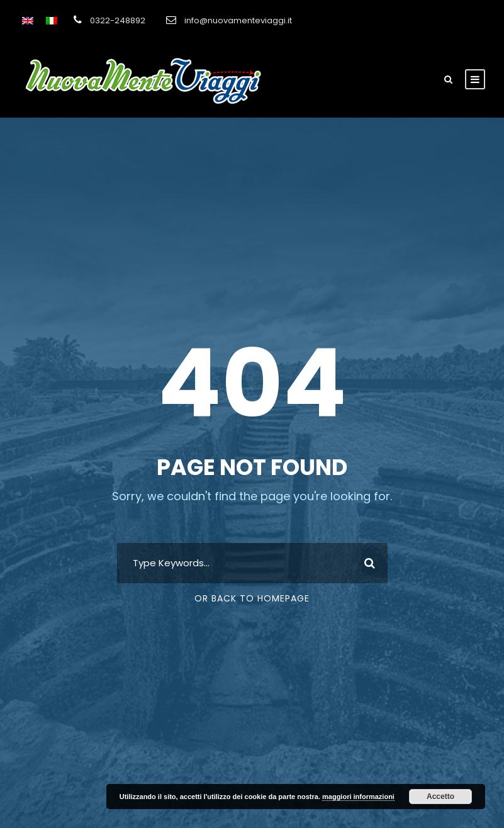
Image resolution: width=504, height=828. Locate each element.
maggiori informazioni (358, 797)
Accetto (440, 797)
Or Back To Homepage (252, 598)
